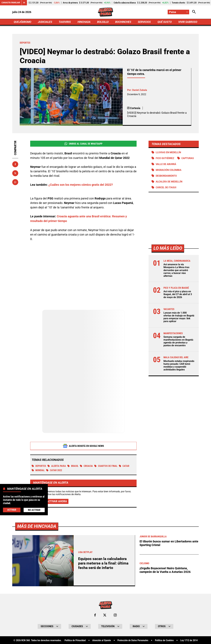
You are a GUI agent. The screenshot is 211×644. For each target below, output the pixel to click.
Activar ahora (57, 501)
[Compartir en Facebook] (15, 164)
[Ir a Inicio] (105, 12)
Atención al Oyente (102, 640)
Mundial (38, 470)
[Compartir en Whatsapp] (15, 182)
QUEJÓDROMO (22, 22)
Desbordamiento (166, 176)
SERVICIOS (144, 22)
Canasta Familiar (11, 3)
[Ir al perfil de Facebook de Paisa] (95, 615)
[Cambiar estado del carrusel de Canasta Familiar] (24, 3)
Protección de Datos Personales (133, 640)
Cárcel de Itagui (166, 187)
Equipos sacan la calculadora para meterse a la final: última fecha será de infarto (103, 563)
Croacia (86, 466)
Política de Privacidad (75, 640)
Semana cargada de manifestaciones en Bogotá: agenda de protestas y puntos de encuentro (179, 341)
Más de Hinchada (37, 526)
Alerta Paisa (57, 466)
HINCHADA (84, 22)
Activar (12, 510)
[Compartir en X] (15, 173)
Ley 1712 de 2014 (189, 640)
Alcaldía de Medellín (169, 182)
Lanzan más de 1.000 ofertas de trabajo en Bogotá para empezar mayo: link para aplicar (179, 317)
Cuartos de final (106, 466)
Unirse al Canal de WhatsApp (83, 144)
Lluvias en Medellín (168, 152)
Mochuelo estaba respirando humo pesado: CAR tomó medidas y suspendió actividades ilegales (179, 365)
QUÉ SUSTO (165, 22)
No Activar (34, 510)
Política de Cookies (164, 640)
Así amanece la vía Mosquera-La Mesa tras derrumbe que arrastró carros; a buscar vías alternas (176, 270)
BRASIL (73, 466)
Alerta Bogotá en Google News (83, 446)
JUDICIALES (45, 22)
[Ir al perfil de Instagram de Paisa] (115, 615)
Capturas (188, 158)
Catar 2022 (54, 470)
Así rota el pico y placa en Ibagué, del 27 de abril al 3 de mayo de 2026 (178, 294)
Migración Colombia (169, 170)
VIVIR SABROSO (188, 22)
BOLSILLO (103, 22)
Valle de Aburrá (166, 164)
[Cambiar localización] (178, 12)
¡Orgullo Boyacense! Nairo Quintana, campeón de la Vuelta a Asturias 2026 (165, 569)
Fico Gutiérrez (165, 158)
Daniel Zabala (140, 90)
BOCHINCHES (123, 22)
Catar (124, 466)
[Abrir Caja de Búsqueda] (194, 12)
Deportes (39, 466)
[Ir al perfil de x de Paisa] (105, 615)
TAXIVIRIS (65, 22)
